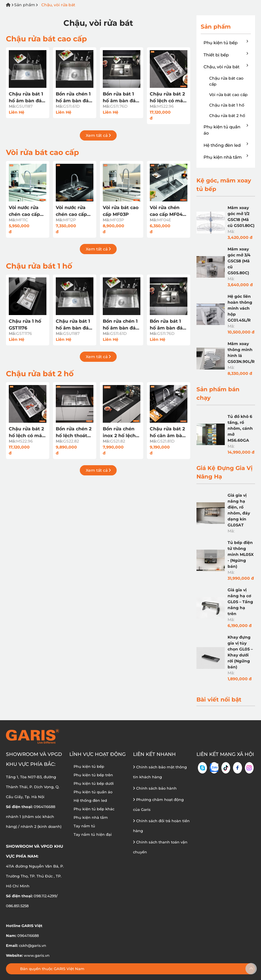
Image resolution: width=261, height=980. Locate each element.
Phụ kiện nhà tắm (226, 157)
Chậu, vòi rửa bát (58, 5)
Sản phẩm (25, 5)
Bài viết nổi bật (219, 700)
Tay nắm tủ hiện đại (93, 834)
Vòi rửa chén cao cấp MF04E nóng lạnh (168, 211)
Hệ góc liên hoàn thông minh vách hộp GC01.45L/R (240, 308)
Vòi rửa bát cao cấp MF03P (121, 211)
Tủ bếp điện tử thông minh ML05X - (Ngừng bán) (241, 554)
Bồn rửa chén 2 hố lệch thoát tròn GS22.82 (74, 433)
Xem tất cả (98, 135)
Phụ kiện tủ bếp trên (93, 775)
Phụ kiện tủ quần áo (226, 130)
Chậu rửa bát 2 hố (40, 374)
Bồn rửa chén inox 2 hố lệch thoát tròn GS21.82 (119, 433)
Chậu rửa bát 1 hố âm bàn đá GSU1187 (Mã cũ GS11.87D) (27, 98)
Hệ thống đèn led (226, 145)
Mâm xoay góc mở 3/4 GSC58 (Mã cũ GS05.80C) (239, 261)
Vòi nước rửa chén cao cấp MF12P (71, 211)
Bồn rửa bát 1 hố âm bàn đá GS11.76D (119, 98)
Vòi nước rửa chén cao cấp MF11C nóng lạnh (24, 211)
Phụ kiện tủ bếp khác (94, 809)
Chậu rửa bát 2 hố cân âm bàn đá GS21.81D (167, 433)
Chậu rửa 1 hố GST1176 (25, 325)
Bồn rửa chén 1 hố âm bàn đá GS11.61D (73, 98)
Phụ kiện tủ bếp (226, 42)
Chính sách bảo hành (155, 788)
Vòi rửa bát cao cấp (42, 152)
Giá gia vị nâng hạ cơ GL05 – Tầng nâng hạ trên (240, 602)
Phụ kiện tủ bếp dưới (94, 783)
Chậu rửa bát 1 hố (39, 266)
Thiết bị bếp (226, 55)
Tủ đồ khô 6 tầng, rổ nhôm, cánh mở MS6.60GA (240, 428)
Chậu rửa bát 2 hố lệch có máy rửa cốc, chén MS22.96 (168, 98)
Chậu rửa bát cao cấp (46, 39)
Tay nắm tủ (84, 826)
